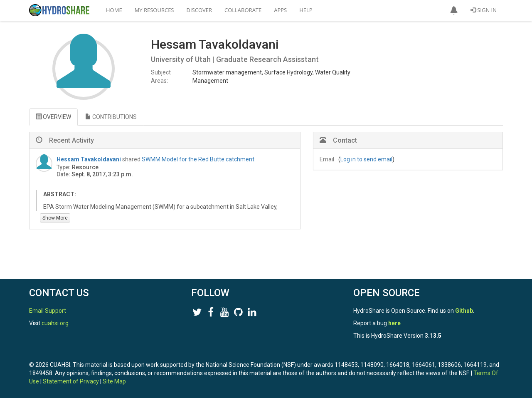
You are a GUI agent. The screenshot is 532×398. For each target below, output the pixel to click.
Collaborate (243, 10)
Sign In (484, 10)
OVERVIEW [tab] (53, 117)
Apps (280, 10)
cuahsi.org (55, 323)
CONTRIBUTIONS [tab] (111, 117)
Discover (199, 10)
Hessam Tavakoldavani (89, 159)
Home (114, 10)
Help (306, 10)
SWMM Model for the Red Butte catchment (198, 159)
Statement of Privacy (71, 381)
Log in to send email (366, 159)
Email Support (48, 311)
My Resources (154, 10)
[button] (454, 10)
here (394, 323)
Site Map (114, 381)
